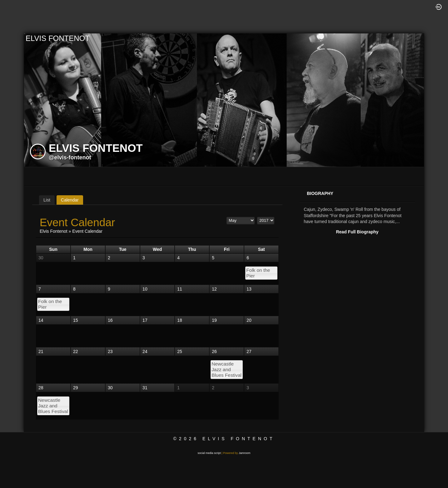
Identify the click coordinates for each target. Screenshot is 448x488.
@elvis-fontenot (70, 157)
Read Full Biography (357, 232)
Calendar (70, 200)
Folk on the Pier (258, 273)
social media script (209, 453)
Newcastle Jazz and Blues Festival (226, 369)
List (47, 200)
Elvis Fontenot (54, 231)
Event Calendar (87, 231)
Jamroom (245, 453)
